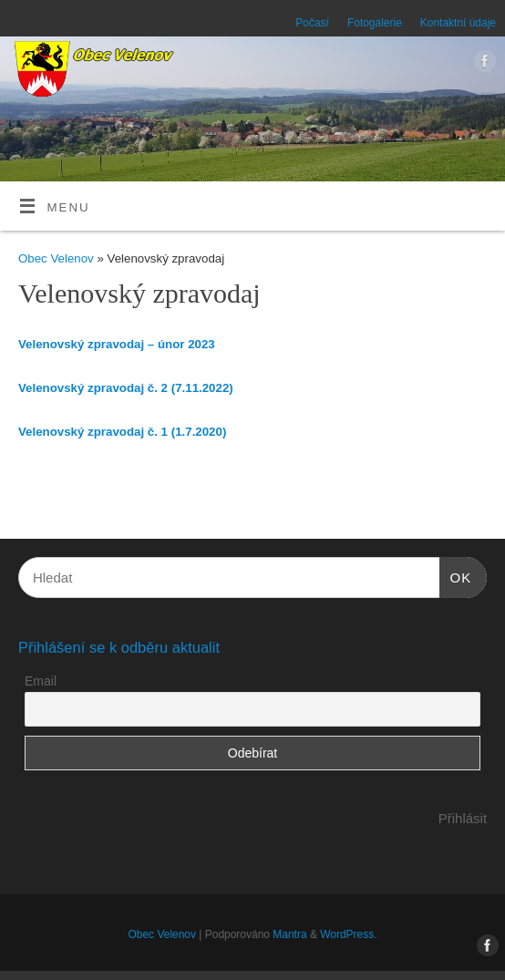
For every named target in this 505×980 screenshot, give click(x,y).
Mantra (289, 934)
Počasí (312, 23)
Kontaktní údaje (458, 23)
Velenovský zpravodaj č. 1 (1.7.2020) (122, 432)
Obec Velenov (56, 258)
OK (456, 575)
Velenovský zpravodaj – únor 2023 (117, 344)
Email (41, 681)
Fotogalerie (375, 23)
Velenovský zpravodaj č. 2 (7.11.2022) (126, 388)
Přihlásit (463, 818)
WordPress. (348, 934)
